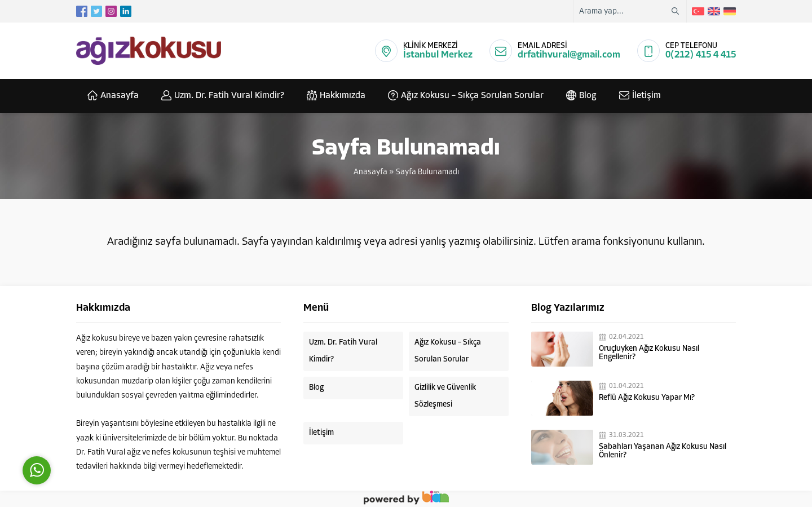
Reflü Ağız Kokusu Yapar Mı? (647, 398)
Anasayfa (370, 172)
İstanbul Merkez (438, 55)
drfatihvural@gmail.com (569, 55)
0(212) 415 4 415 (701, 55)
